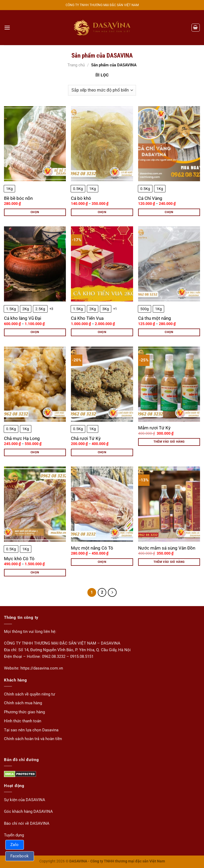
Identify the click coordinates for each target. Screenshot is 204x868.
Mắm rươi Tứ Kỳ (154, 428)
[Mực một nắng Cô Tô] (102, 504)
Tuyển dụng (14, 835)
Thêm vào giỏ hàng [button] (169, 442)
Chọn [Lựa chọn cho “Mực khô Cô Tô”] (35, 573)
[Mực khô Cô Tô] (35, 504)
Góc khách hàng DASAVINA (28, 811)
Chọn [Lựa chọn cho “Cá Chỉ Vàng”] (169, 212)
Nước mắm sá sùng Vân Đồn (167, 548)
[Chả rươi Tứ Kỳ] (102, 384)
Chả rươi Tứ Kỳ (86, 438)
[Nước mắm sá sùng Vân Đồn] (169, 504)
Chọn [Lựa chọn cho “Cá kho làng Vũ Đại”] (35, 332)
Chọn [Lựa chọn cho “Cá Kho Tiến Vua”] (102, 332)
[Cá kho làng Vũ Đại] (35, 264)
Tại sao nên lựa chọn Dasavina (31, 730)
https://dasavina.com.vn (42, 668)
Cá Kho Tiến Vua (87, 318)
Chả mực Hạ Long (22, 438)
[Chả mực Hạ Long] (35, 384)
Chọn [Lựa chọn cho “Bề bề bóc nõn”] (35, 212)
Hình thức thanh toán (23, 721)
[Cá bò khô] (102, 144)
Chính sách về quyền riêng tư (29, 694)
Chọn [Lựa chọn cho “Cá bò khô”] (102, 212)
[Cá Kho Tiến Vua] (102, 264)
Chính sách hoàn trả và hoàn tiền (33, 739)
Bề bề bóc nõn (18, 198)
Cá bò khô (81, 198)
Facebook (20, 856)
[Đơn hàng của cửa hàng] (102, 90)
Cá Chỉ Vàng (150, 198)
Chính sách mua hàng (23, 703)
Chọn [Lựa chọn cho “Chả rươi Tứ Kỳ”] (102, 452)
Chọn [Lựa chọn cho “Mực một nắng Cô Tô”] (102, 562)
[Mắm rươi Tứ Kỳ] (169, 384)
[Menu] (7, 28)
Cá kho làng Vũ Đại (23, 318)
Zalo (15, 845)
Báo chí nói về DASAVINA (27, 823)
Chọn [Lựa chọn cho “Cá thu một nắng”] (169, 332)
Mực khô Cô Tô (19, 559)
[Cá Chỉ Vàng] (169, 144)
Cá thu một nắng (155, 318)
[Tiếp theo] (112, 592)
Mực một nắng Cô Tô (92, 548)
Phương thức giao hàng (24, 712)
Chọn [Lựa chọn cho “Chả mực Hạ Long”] (35, 452)
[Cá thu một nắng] (169, 264)
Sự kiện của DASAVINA (25, 800)
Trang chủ (76, 65)
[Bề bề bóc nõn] (35, 144)
